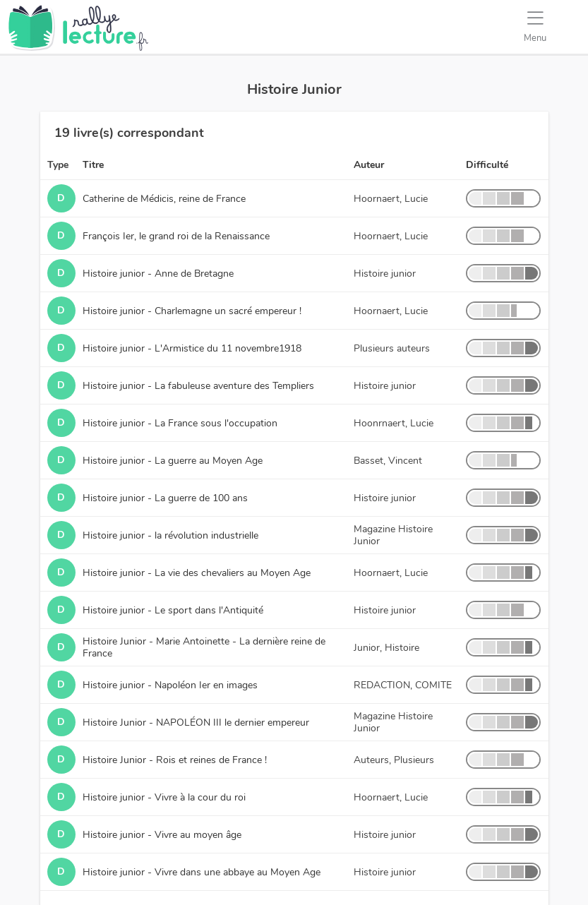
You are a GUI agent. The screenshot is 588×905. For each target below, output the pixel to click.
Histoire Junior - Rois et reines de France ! (175, 760)
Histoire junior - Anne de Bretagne (158, 274)
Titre (93, 165)
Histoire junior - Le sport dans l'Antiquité (173, 610)
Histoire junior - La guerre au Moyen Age (173, 461)
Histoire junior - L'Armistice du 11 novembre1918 (192, 348)
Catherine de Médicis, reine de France (164, 199)
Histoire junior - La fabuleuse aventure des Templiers (198, 386)
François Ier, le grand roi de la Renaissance (176, 236)
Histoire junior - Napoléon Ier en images (170, 685)
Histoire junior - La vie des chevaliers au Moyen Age (197, 573)
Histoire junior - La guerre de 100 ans (165, 498)
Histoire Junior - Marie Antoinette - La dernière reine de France (204, 647)
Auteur (369, 165)
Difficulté (487, 165)
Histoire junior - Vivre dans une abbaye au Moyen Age (202, 872)
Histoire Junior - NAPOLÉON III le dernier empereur (196, 723)
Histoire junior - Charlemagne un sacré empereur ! (192, 311)
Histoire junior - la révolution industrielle (170, 535)
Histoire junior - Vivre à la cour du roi (164, 797)
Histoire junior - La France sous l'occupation (180, 423)
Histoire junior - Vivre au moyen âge (162, 835)
